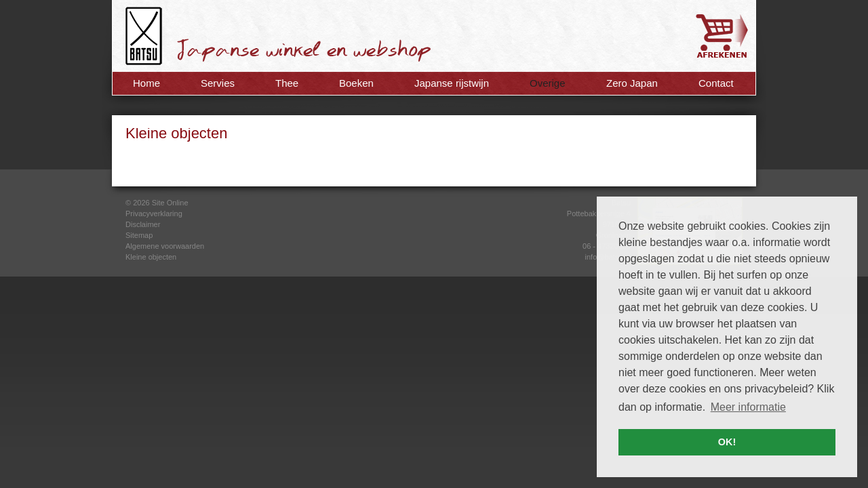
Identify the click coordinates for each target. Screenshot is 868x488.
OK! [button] (727, 442)
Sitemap (139, 235)
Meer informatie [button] (748, 407)
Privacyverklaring (154, 213)
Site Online (170, 203)
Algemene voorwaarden (165, 246)
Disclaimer (143, 224)
